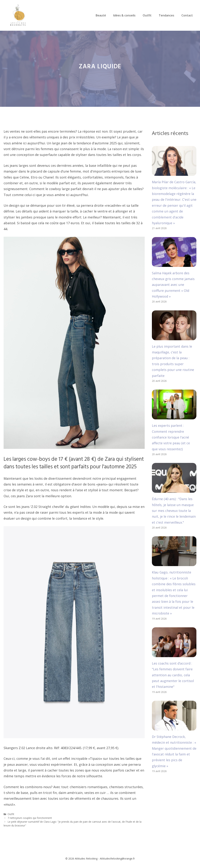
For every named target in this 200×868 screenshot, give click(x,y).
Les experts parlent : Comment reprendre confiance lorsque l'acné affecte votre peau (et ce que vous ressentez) (171, 437)
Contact (187, 15)
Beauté (101, 15)
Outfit (147, 15)
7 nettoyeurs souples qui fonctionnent (30, 818)
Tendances (166, 15)
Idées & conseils (124, 15)
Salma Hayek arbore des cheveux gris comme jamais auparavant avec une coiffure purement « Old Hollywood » (173, 285)
